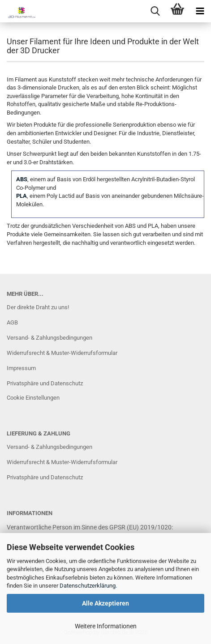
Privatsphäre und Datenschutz (45, 383)
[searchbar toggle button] (155, 11)
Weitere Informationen (106, 626)
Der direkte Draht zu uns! (38, 307)
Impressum (21, 368)
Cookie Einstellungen (33, 398)
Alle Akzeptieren (105, 603)
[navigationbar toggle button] (200, 11)
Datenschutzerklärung (88, 586)
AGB (12, 322)
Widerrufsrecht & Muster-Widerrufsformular (62, 353)
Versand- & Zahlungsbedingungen (50, 338)
